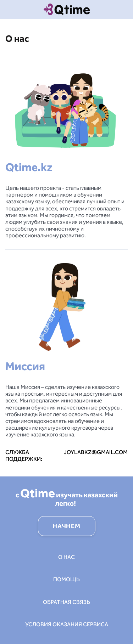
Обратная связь (66, 602)
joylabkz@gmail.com (96, 452)
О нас (66, 557)
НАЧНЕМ (66, 526)
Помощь (66, 579)
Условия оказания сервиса (67, 624)
